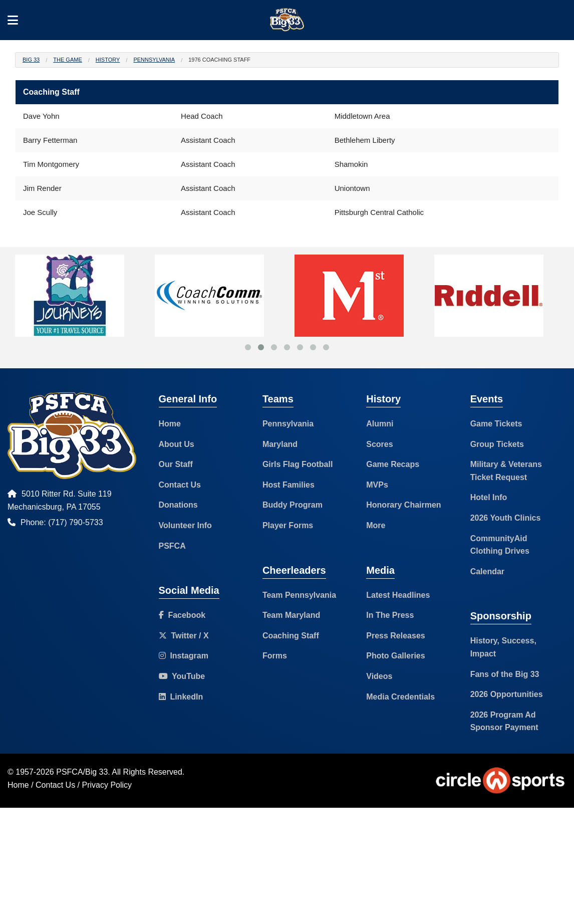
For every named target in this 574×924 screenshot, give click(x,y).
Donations (178, 505)
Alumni (380, 424)
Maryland (280, 444)
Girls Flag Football (298, 464)
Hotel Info (489, 497)
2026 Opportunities (507, 694)
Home (170, 424)
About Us (177, 444)
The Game (67, 60)
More (376, 525)
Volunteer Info (185, 525)
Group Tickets (497, 444)
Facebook (182, 615)
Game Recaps (393, 464)
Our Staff (176, 464)
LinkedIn (181, 697)
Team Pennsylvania (299, 595)
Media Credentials (400, 697)
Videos (379, 676)
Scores (379, 444)
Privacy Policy (107, 785)
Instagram (184, 656)
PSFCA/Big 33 (82, 772)
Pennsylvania (154, 60)
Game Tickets (496, 424)
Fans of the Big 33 (505, 674)
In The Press (390, 615)
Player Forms (288, 525)
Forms (275, 656)
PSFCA (172, 546)
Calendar (487, 571)
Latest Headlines (398, 595)
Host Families (289, 485)
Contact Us (180, 485)
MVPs (377, 485)
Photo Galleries (395, 656)
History (108, 60)
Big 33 (31, 60)
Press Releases (395, 636)
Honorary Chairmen (403, 505)
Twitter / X (184, 636)
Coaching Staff (291, 636)
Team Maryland (291, 615)
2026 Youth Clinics (506, 518)
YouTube (182, 676)
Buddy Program (293, 505)
